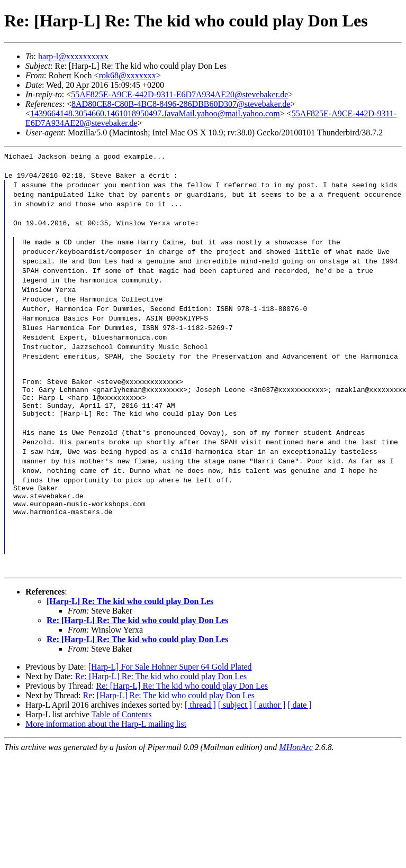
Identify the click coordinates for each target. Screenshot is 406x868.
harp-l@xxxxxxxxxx (73, 56)
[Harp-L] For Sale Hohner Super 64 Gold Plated (170, 683)
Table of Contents (122, 730)
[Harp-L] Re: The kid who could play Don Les (130, 617)
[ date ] (299, 721)
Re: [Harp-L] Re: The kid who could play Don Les (137, 636)
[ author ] (270, 721)
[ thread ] (200, 721)
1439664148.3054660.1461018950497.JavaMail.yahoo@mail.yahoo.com (155, 113)
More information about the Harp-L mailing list (106, 740)
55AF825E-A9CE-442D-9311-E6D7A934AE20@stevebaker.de (179, 94)
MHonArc (296, 763)
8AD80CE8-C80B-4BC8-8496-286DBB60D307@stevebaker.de (181, 104)
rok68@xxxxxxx (128, 75)
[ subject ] (235, 721)
